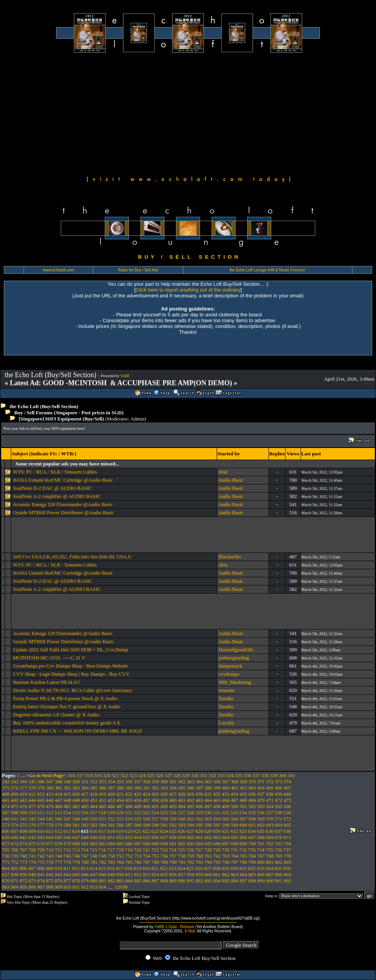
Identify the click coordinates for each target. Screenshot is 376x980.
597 (217, 825)
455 (129, 800)
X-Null (190, 931)
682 (94, 844)
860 (208, 874)
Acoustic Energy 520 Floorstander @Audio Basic (63, 504)
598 (226, 825)
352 (94, 782)
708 (32, 850)
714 (85, 850)
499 (226, 806)
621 (138, 831)
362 (182, 782)
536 (261, 813)
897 (243, 881)
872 (24, 881)
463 (200, 800)
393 (164, 788)
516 (85, 813)
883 (120, 881)
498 (217, 806)
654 (138, 837)
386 (103, 788)
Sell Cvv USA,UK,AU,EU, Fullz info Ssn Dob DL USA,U (72, 557)
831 (243, 868)
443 (24, 800)
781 (94, 862)
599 (235, 825)
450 (85, 800)
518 (103, 813)
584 (103, 825)
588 (138, 825)
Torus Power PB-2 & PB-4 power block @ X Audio (65, 698)
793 (200, 862)
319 (98, 775)
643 (41, 837)
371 (261, 782)
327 (168, 775)
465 (217, 800)
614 (76, 831)
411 (32, 794)
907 (41, 887)
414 (58, 794)
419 (103, 794)
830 (234, 868)
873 (32, 881)
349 (67, 782)
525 (164, 813)
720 (138, 850)
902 (287, 881)
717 (111, 850)
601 (252, 825)
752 (129, 856)
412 (41, 794)
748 (94, 856)
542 (24, 819)
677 (50, 844)
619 (120, 831)
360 (164, 782)
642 (32, 837)
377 (24, 788)
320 (107, 775)
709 (41, 850)
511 (41, 813)
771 (6, 862)
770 (287, 856)
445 (41, 800)
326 (160, 775)
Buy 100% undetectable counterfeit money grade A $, (67, 723)
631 (226, 831)
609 (32, 831)
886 (147, 881)
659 (182, 837)
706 (15, 850)
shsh (223, 472)
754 (147, 856)
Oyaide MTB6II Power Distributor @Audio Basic (64, 512)
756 (164, 856)
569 (261, 819)
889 (173, 881)
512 (50, 813)
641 (24, 837)
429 (190, 794)
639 (6, 837)
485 (103, 806)
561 (191, 819)
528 (190, 813)
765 (243, 856)
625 (173, 831)
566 (235, 819)
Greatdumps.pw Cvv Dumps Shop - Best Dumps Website (71, 666)
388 (120, 788)
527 (182, 813)
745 (67, 856)
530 (208, 813)
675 (32, 844)
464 (208, 800)
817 (120, 868)
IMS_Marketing (235, 682)
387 (111, 788)
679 (67, 844)
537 (270, 813)
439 (279, 794)
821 (155, 868)
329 (186, 775)
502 (252, 806)
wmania (226, 690)
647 (76, 837)
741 (32, 856)
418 (94, 794)
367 (226, 782)
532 (226, 813)
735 (270, 850)
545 (50, 819)
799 (252, 862)
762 (217, 856)
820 (147, 868)
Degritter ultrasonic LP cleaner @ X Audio (56, 715)
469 (252, 800)
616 (94, 831)
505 (279, 806)
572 (287, 819)
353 (103, 782)
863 (235, 874)
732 (243, 850)
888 (164, 881)
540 (6, 819)
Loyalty (226, 723)
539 (287, 813)
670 (279, 837)
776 (50, 862)
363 (191, 782)
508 (15, 813)
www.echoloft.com (59, 270)
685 (120, 844)
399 (217, 788)
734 (261, 850)
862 (226, 874)
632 (234, 831)
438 (270, 794)
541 (15, 819)
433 (226, 794)
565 (226, 819)
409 (15, 794)
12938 (121, 887)
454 (120, 800)
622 (147, 831)
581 (76, 825)
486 (111, 806)
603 (270, 825)
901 (279, 881)
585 (111, 825)
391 (147, 788)
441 (6, 800)
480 (59, 806)
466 (226, 800)
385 (94, 788)
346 (41, 782)
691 (173, 844)
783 (111, 862)
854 (156, 874)
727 (199, 850)
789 (164, 862)
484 (94, 806)
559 (173, 819)
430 (199, 794)
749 (103, 856)
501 (243, 806)
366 (217, 782)
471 (270, 800)
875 (50, 881)
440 (287, 794)
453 (111, 800)
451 (94, 800)
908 (50, 887)
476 (24, 806)
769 (279, 856)
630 (217, 831)
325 (151, 775)
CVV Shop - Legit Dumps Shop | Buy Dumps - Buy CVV (71, 674)
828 (217, 868)
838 (15, 874)
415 (67, 794)
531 (217, 813)
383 (76, 788)
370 (252, 782)
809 (50, 868)
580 (67, 825)
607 (15, 831)
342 (6, 782)
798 (243, 862)
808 (41, 868)
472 (279, 800)
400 (226, 788)
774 (32, 862)
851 (129, 874)
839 (24, 874)
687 (138, 844)
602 (261, 825)
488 (129, 806)
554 (129, 819)
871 (15, 881)
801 (270, 862)
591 (164, 825)
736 (279, 850)
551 (103, 819)
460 (173, 800)
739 (15, 856)
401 (235, 788)
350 (76, 782)
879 (85, 881)
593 (182, 825)
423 (138, 794)
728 (208, 850)
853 (147, 874)
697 (226, 844)
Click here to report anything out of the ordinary (188, 290)
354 (111, 782)
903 (6, 887)
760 (200, 856)
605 (287, 825)
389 (129, 788)
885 (138, 881)
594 (191, 825)
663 (217, 837)
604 (279, 825)
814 (94, 868)
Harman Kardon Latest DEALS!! (47, 682)
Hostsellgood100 (236, 650)
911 (76, 887)
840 (32, 874)
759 (191, 856)
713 (76, 850)
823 (173, 868)
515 (76, 813)
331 (203, 775)
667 (252, 837)
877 (67, 881)
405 (270, 788)
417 (85, 794)
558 (164, 819)
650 (103, 837)
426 (164, 794)
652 (120, 837)
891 (191, 881)
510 (32, 813)
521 (129, 813)
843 (59, 874)
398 (208, 788)
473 (287, 800)
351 (85, 782)
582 (85, 825)
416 (76, 794)
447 (59, 800)
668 (261, 837)
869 (287, 874)
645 (59, 837)
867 (270, 874)
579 (59, 825)
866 (261, 874)
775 (41, 862)
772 (15, 862)
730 (226, 850)
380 (50, 788)
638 (287, 831)
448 (67, 800)
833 (261, 868)
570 (270, 819)
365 (208, 782)
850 (120, 874)
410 (24, 794)
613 (67, 831)
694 (200, 844)
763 (226, 856)
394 (173, 788)
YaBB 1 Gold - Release (174, 927)
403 (252, 788)
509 (24, 813)
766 (252, 856)
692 (182, 844)
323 (133, 775)
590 (156, 825)
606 (6, 831)
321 (116, 775)
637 (279, 831)
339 (274, 775)
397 (200, 788)
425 (155, 794)
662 (208, 837)
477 (32, 806)
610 (41, 831)
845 (76, 874)
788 (156, 862)
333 (221, 775)
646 (67, 837)
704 (287, 844)
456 (138, 800)
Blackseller (230, 557)
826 (199, 868)
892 (200, 881)
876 (59, 881)
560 (182, 819)
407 (287, 788)
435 (243, 794)
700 (252, 844)
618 (111, 831)
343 (15, 782)
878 (76, 881)
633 (243, 831)
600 (243, 825)
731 (234, 850)
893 (208, 881)
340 (283, 775)
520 (120, 813)
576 (32, 825)
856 (173, 874)
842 (50, 874)
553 (120, 819)
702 (270, 844)
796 (226, 862)
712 (67, 850)
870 (6, 881)
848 (103, 874)
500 (235, 806)
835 (279, 868)
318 (89, 775)
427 (173, 794)
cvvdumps (229, 674)
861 (217, 874)
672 (6, 844)
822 (164, 868)
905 (24, 887)
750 (111, 856)
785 (129, 862)
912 (85, 887)
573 (6, 825)
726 (190, 850)
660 (191, 837)
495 (191, 806)
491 (156, 806)
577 (41, 825)
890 (182, 881)
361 (173, 782)
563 (208, 819)
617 (103, 831)
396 (191, 788)
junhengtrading (234, 658)
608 (24, 831)
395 (182, 788)
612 (58, 831)
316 (72, 775)
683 (103, 844)
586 (120, 825)
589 (147, 825)
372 (270, 782)
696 (217, 844)
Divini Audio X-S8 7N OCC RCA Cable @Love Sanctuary (73, 690)
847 (94, 874)
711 (59, 850)
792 (191, 862)
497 (208, 806)
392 (156, 788)
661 (200, 837)
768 (270, 856)
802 (279, 862)
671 (287, 837)
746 (76, 856)
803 (287, 862)
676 (41, 844)
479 (50, 806)
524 (155, 813)
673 (15, 844)
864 (243, 874)
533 (234, 813)
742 (41, 856)
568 (252, 819)
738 (6, 856)
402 (243, 788)
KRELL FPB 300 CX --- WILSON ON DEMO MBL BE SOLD (78, 731)
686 (129, 844)
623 (155, 831)
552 (111, 819)
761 (208, 856)
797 (235, 862)
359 (156, 782)
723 (164, 850)
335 (239, 775)
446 (50, 800)
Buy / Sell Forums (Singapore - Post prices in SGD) (69, 413)
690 (164, 844)
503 (261, 806)
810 (59, 868)
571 (279, 819)
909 (59, 887)
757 (173, 856)
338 (265, 775)
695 (208, 844)
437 (261, 794)
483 (85, 806)
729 (217, 850)
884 (129, 881)
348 (59, 782)
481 (67, 806)
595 (200, 825)
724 (173, 850)
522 (138, 813)
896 (235, 881)
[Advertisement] (188, 113)
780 (85, 862)
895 (226, 881)
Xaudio (226, 698)
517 (94, 813)
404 (261, 788)
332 (212, 775)
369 (243, 782)
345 (32, 782)
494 (182, 806)
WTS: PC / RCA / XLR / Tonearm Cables (55, 472)
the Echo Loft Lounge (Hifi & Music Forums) (267, 270)
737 (287, 850)
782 (103, 862)
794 (208, 862)
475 (15, 806)
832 (252, 868)
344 (24, 782)
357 (138, 782)
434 (234, 794)
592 (173, 825)
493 (173, 806)
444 (32, 800)
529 (199, 813)
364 (200, 782)
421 (120, 794)
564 (217, 819)
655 (147, 837)
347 (50, 782)
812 (76, 868)
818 (129, 868)
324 (142, 775)
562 (200, 819)
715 (94, 850)
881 (103, 881)
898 (252, 881)
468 (243, 800)
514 (67, 813)
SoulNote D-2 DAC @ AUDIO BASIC (53, 488)
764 (235, 856)
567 (243, 819)
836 (287, 868)
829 (226, 868)
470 (261, 800)
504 (270, 806)
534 (243, 813)
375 (6, 788)
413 (50, 794)
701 (261, 844)
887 (156, 881)
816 (111, 868)
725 (182, 850)
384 (85, 788)
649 (94, 837)
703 (279, 844)
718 (120, 850)
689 (156, 844)
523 (147, 813)
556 (147, 819)
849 (111, 874)
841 (41, 874)
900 (270, 881)
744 (59, 856)
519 (111, 813)
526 (173, 813)
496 (200, 806)
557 (156, 819)
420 (111, 794)
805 (15, 868)
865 (252, 874)
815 (103, 868)
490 (147, 806)
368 (235, 782)
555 (138, 819)
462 (191, 800)
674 (24, 844)
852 (138, 874)
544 (41, 819)
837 (6, 874)
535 (252, 813)
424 (147, 794)
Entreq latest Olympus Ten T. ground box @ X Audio (67, 706)
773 (24, 862)
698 (235, 844)
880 (94, 881)
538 (279, 813)
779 (76, 862)
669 (270, 837)
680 (76, 844)
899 (261, 881)
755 (156, 856)
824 (182, 868)
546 (59, 819)
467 (235, 800)
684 (111, 844)
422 (129, 794)
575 (24, 825)
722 (155, 850)
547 (67, 819)
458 (156, 800)
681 (85, 844)
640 (15, 837)
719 (129, 850)
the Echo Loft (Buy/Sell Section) (44, 406)
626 (182, 831)
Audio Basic (231, 480)
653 (129, 837)
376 (15, 788)
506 (287, 806)
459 (164, 800)
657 (164, 837)
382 (67, 788)
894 (217, 881)
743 (50, 856)
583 (94, 825)
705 (6, 850)
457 (147, 800)
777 (59, 862)
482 (76, 806)
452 (103, 800)
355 (120, 782)
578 (50, 825)
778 (67, 862)
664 (226, 837)
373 (279, 782)
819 (138, 868)
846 (85, 874)
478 (41, 806)
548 (76, 819)
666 (243, 837)
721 (147, 850)
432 (217, 794)
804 (6, 868)
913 (94, 887)
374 (287, 782)
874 (41, 881)
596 (208, 825)
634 (252, 831)
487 (120, 806)
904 (15, 887)
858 (191, 874)
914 (103, 887)
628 (199, 831)
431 (208, 794)
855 (164, 874)
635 (261, 831)
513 (58, 813)
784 (120, 862)
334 (230, 775)
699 (243, 844)
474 (6, 806)
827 (208, 868)
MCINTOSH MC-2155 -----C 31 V (49, 658)
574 (15, 825)
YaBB (125, 376)
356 (129, 782)
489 (138, 806)
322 (125, 775)
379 (41, 788)
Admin (137, 419)
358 (147, 782)
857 (182, 874)
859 (200, 874)
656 (156, 837)
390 (138, 788)
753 (138, 856)
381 (59, 788)
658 (173, 837)
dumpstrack (230, 666)
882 (111, 881)
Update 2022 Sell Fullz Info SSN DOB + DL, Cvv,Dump (71, 650)
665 (235, 837)
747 (85, 856)
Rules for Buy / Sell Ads (138, 270)
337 (256, 775)
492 (164, 806)
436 (252, 794)
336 (248, 775)
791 (182, 862)
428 (182, 794)
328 (177, 775)
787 (147, 862)
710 (50, 850)
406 (279, 788)
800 (261, 862)
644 (50, 837)
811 (67, 868)
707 (24, 850)
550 (94, 819)
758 (182, 856)
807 (32, 868)
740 (24, 856)
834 (270, 868)
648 (85, 837)
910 (67, 887)
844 (67, 874)
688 (147, 844)
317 (80, 775)
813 (85, 868)
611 (50, 831)
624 (164, 831)
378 (32, 788)
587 (129, 825)
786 (138, 862)
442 (15, 800)
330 (195, 775)
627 (190, 831)
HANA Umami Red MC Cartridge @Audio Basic (63, 480)
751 (120, 856)
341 (292, 775)
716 (103, 850)
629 (208, 831)
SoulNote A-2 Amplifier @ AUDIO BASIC (57, 496)
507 (6, 813)
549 (85, 819)
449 (76, 800)
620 (129, 831)
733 (252, 850)
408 (6, 794)
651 (111, 837)
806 (24, 868)
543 (32, 819)
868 (279, 874)
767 (261, 856)
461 (182, 800)
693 (191, 844)
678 (59, 844)
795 (217, 862)
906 (32, 887)
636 (270, 831)
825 (190, 868)
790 (173, 862)
